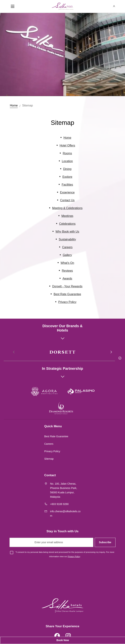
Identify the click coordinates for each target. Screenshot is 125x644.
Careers (67, 247)
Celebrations (67, 224)
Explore (67, 177)
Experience (67, 192)
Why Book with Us (67, 232)
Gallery (67, 255)
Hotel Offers (67, 145)
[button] (111, 352)
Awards (67, 279)
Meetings (67, 216)
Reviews (67, 271)
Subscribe (105, 542)
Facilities (67, 185)
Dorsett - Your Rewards (67, 286)
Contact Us (67, 200)
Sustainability (67, 239)
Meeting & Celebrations (67, 208)
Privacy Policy (67, 302)
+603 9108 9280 (59, 504)
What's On (67, 263)
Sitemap (27, 105)
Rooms (67, 153)
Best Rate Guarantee (67, 294)
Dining (67, 169)
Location (67, 161)
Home (14, 105)
